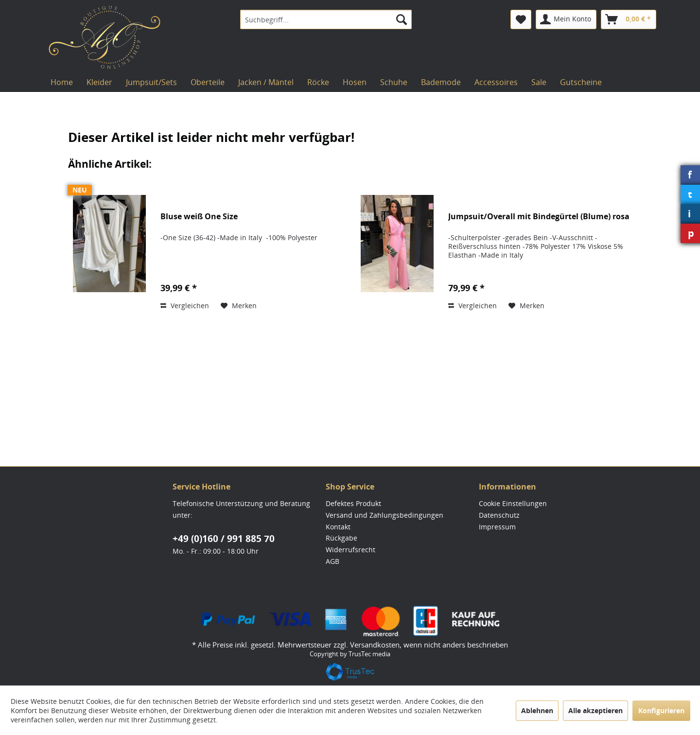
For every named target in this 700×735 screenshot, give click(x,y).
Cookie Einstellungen (513, 503)
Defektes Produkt (353, 503)
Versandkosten (375, 645)
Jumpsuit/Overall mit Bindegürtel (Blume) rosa (539, 217)
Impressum (497, 527)
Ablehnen (537, 710)
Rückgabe (341, 538)
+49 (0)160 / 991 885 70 (224, 539)
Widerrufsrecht (350, 550)
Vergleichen (185, 306)
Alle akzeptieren (595, 710)
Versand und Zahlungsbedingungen (385, 515)
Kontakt (338, 527)
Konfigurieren (661, 710)
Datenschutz (499, 515)
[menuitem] (326, 19)
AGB (332, 561)
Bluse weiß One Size (199, 217)
